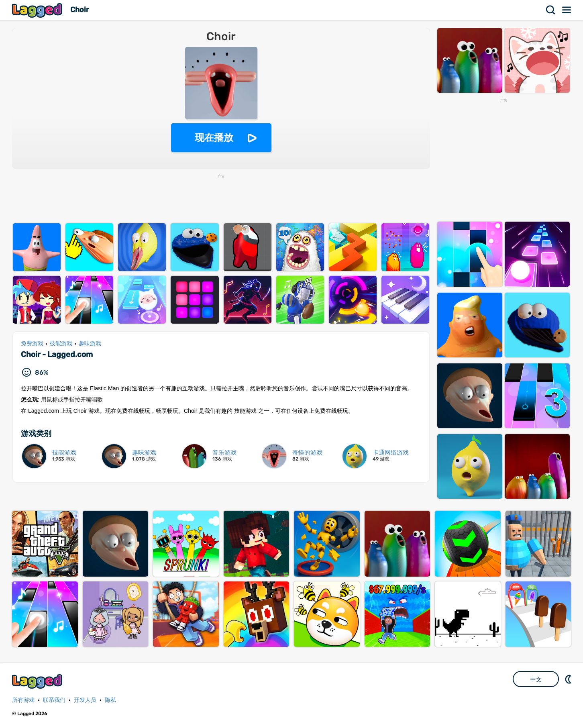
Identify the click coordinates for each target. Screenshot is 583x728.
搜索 (551, 10)
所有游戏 (23, 700)
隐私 (110, 700)
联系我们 (54, 700)
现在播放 (214, 138)
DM (569, 679)
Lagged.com (38, 681)
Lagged (38, 10)
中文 (536, 679)
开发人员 (85, 700)
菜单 (567, 10)
